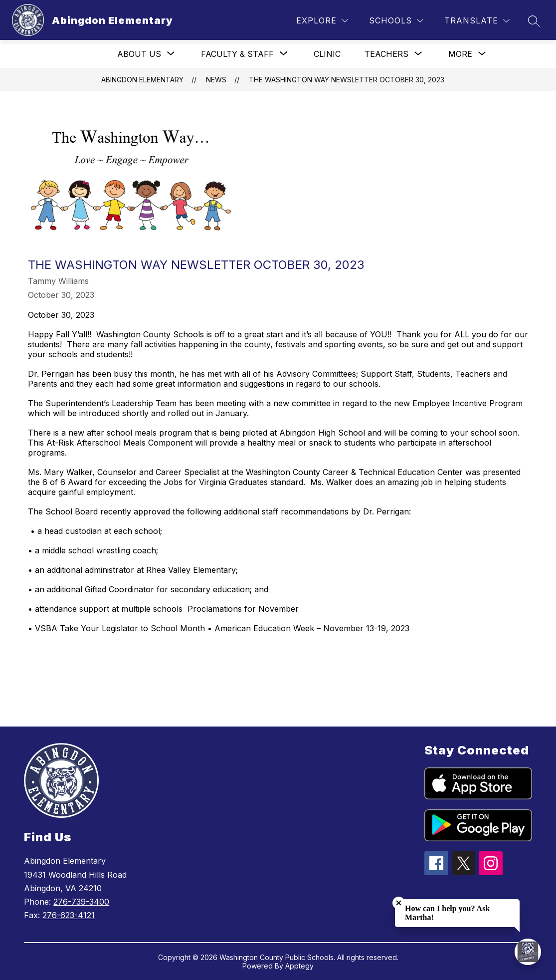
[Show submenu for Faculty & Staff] (237, 54)
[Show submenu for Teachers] (386, 54)
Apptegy (299, 966)
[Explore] (322, 21)
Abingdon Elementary (142, 80)
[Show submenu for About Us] (139, 54)
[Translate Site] (477, 21)
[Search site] (534, 21)
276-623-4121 (69, 915)
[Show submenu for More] (460, 54)
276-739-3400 (81, 902)
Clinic (327, 54)
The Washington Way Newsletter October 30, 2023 (347, 80)
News (216, 80)
